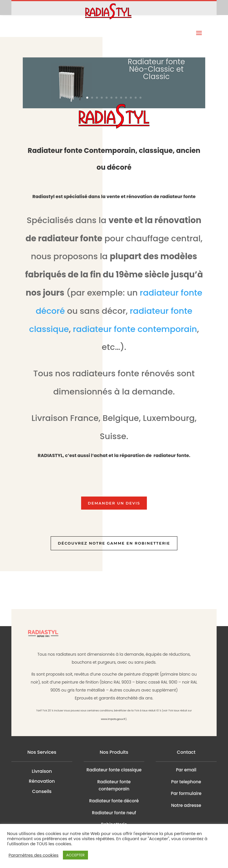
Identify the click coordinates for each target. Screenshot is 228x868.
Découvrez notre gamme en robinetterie (114, 543)
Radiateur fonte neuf (114, 813)
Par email (186, 770)
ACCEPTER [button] (76, 855)
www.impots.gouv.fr (113, 719)
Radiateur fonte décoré (114, 801)
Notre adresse (186, 805)
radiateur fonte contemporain (135, 329)
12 (140, 98)
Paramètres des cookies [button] (34, 855)
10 (131, 98)
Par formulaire (186, 793)
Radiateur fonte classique (114, 770)
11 (136, 98)
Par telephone (186, 782)
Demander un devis (114, 503)
